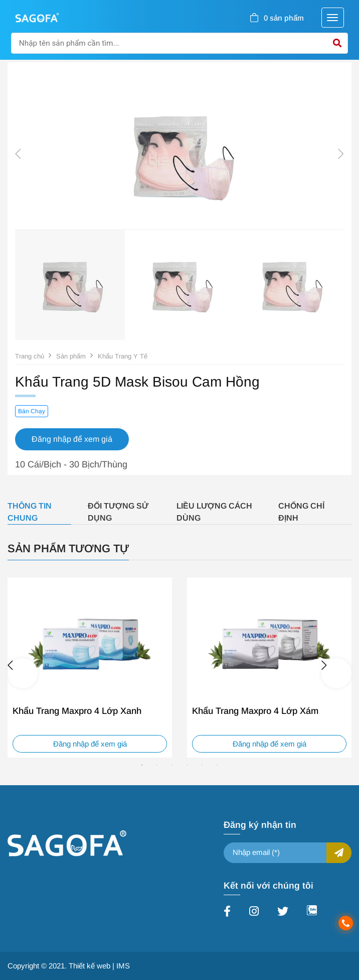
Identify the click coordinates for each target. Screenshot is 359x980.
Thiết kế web (89, 966)
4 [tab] (187, 765)
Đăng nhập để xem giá (90, 744)
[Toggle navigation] (333, 18)
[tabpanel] (90, 667)
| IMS (121, 966)
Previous (18, 154)
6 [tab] (217, 765)
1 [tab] (142, 765)
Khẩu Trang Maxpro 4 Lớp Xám (255, 711)
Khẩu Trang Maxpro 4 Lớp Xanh (77, 711)
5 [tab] (202, 765)
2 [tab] (157, 765)
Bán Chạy (32, 411)
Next (341, 154)
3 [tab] (172, 765)
